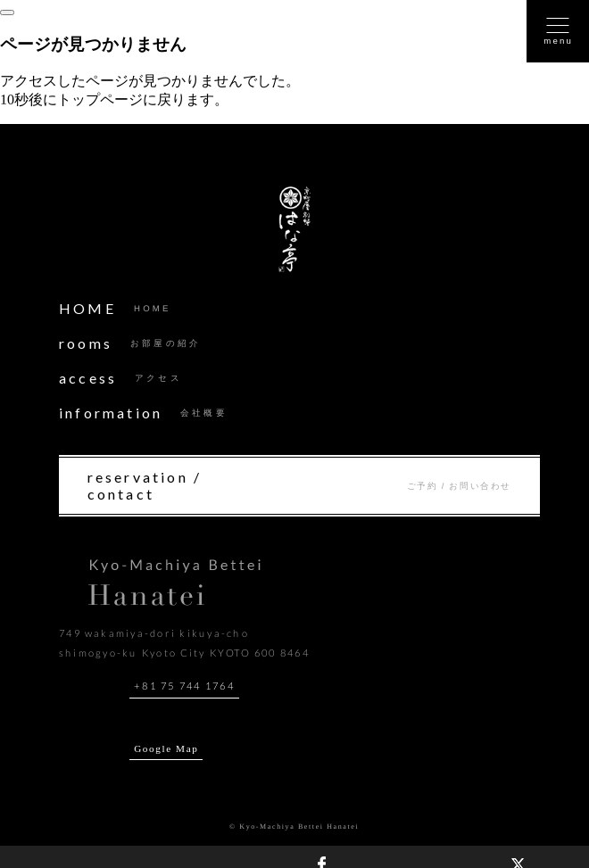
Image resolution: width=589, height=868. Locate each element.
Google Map (166, 748)
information (143, 413)
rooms (130, 343)
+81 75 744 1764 (184, 686)
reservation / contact (299, 485)
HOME (115, 308)
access (120, 378)
